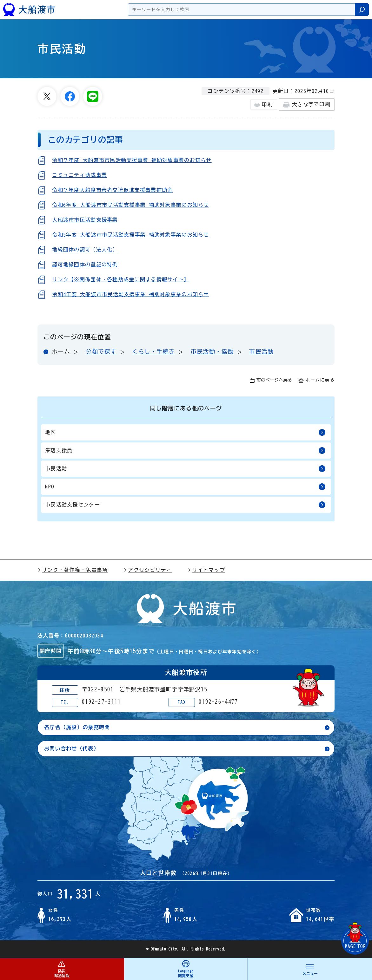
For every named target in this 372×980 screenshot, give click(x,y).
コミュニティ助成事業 (80, 175)
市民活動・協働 (212, 351)
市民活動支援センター (185, 505)
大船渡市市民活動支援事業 (85, 220)
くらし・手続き (153, 351)
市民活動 (261, 351)
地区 (185, 432)
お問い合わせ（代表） (72, 748)
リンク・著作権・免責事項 (73, 570)
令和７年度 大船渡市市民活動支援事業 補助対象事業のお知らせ (132, 160)
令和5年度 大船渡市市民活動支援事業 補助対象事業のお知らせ (130, 235)
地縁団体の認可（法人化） (85, 250)
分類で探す (101, 351)
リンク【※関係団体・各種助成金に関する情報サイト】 (121, 279)
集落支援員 (185, 451)
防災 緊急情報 (62, 969)
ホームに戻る (316, 380)
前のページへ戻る (271, 380)
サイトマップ (207, 570)
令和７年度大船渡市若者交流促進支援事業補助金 (112, 190)
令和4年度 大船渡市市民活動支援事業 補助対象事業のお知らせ (130, 294)
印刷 (264, 105)
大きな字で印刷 (307, 105)
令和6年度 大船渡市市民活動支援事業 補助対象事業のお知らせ (130, 205)
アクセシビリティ (148, 570)
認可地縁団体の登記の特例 (85, 265)
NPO (185, 487)
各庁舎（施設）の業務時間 (77, 727)
